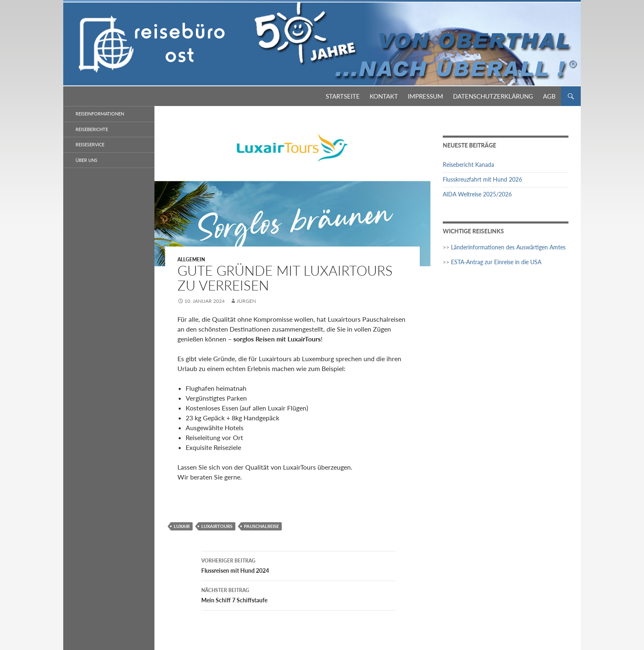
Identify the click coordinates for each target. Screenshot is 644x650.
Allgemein (191, 259)
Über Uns (86, 160)
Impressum (425, 96)
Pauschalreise (261, 526)
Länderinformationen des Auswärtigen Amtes (508, 247)
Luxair (182, 526)
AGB (549, 96)
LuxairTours (217, 526)
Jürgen (246, 301)
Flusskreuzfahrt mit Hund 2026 (482, 179)
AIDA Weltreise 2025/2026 (477, 194)
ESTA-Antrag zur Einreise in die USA (496, 262)
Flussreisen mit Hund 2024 (299, 565)
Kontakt (384, 96)
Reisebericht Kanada (468, 165)
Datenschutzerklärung (493, 96)
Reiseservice (90, 144)
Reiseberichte (92, 129)
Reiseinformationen (100, 114)
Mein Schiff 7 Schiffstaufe (299, 595)
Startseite (343, 96)
